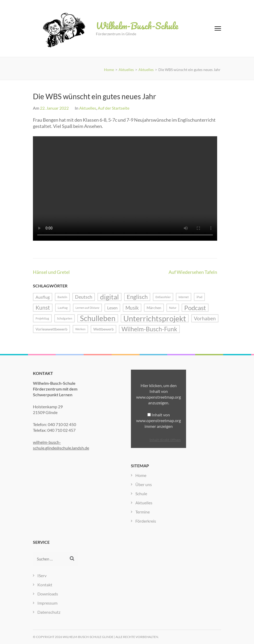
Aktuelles (88, 108)
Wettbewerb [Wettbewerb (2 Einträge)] (103, 329)
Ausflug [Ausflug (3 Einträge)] (43, 297)
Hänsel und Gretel (51, 272)
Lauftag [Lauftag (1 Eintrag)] (63, 308)
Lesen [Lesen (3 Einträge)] (112, 308)
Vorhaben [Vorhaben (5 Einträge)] (205, 318)
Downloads (48, 594)
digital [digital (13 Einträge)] (109, 297)
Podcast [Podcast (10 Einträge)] (195, 308)
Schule (141, 494)
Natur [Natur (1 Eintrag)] (173, 308)
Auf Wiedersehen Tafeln (193, 272)
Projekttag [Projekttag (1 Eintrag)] (42, 318)
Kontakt (45, 585)
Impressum (47, 603)
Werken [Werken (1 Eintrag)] (80, 329)
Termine (143, 512)
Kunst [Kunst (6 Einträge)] (43, 308)
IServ (42, 575)
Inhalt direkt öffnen (165, 440)
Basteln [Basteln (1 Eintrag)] (62, 297)
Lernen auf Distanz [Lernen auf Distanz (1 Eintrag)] (87, 308)
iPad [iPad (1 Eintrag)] (199, 297)
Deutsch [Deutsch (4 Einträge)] (84, 297)
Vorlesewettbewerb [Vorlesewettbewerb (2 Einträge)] (51, 329)
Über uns (144, 484)
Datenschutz (49, 612)
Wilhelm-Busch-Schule (137, 26)
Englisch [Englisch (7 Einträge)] (137, 297)
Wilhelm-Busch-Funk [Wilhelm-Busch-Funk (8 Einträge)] (149, 329)
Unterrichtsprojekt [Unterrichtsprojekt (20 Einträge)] (155, 318)
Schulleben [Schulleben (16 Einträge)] (98, 318)
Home (141, 475)
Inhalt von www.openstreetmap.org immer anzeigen (158, 420)
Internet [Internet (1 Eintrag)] (184, 297)
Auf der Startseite (114, 108)
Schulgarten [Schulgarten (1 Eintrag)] (65, 318)
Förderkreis (146, 521)
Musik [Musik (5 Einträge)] (132, 308)
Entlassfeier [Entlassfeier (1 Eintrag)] (163, 297)
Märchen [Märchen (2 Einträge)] (154, 308)
